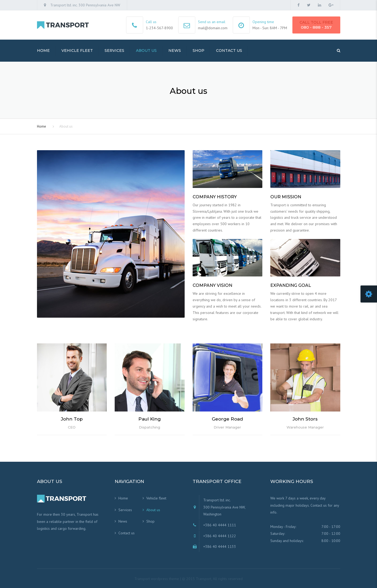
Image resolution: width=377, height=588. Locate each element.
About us (146, 51)
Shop (198, 51)
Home (43, 51)
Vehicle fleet (77, 51)
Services (114, 51)
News (175, 51)
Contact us (229, 51)
